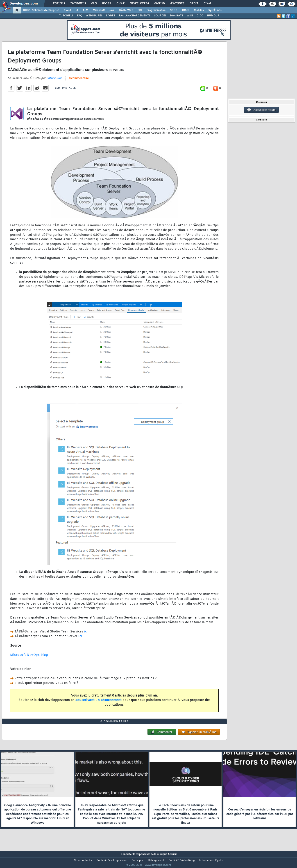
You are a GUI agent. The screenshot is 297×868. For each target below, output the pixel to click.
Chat (120, 4)
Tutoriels (78, 4)
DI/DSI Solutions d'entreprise (41, 10)
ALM (85, 10)
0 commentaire (79, 81)
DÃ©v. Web (126, 10)
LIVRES (111, 16)
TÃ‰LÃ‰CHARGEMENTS (135, 16)
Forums (59, 4)
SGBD (174, 10)
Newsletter (139, 4)
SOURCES (160, 16)
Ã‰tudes (177, 4)
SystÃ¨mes (215, 10)
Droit (194, 4)
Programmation (156, 10)
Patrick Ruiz (54, 81)
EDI (140, 10)
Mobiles (199, 10)
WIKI (190, 16)
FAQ (94, 4)
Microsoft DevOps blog (29, 658)
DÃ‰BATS (177, 16)
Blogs (107, 4)
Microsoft (99, 10)
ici (86, 635)
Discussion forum (261, 110)
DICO (200, 16)
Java (112, 10)
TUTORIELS (66, 16)
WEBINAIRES (94, 16)
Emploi (160, 4)
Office (186, 10)
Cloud (67, 10)
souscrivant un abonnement (99, 703)
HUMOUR (213, 16)
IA (77, 10)
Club (207, 4)
